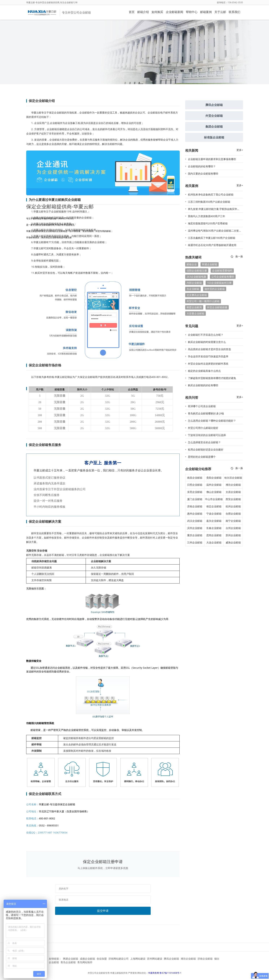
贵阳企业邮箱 (214, 478)
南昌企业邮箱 (195, 478)
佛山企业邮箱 (214, 492)
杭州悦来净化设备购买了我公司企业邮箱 (211, 194)
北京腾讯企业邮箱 (197, 295)
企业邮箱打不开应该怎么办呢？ (206, 335)
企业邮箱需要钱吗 (222, 270)
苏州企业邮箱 (233, 535)
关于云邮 (220, 12)
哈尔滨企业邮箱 (233, 478)
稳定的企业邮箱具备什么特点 (204, 371)
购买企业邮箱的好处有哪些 (203, 385)
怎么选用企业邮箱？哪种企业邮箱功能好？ (212, 421)
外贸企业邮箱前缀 (217, 307)
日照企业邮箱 (195, 485)
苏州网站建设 (155, 959)
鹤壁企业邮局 (194, 307)
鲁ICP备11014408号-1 (170, 973)
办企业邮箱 (193, 289)
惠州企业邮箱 (195, 514)
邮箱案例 (206, 12)
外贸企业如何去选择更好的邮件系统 (208, 364)
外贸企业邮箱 (214, 116)
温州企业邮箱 (214, 485)
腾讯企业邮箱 (214, 105)
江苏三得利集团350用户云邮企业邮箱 (209, 202)
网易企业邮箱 (71, 959)
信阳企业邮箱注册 (197, 270)
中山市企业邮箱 (214, 499)
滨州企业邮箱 (195, 528)
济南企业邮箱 (195, 506)
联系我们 (234, 12)
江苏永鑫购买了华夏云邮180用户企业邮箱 (212, 238)
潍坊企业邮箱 (233, 485)
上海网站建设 (138, 959)
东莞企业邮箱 (195, 492)
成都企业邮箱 (87, 959)
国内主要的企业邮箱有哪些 (203, 174)
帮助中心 (192, 12)
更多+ (240, 150)
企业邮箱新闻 (175, 12)
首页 (132, 12)
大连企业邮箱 (214, 542)
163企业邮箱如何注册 (219, 283)
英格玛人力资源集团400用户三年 (206, 216)
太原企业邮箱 (233, 492)
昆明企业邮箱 (214, 535)
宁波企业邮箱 (214, 514)
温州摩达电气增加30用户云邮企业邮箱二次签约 (213, 232)
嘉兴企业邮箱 (214, 521)
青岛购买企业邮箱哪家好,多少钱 (206, 413)
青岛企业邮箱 (68, 962)
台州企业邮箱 (233, 528)
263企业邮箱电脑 (196, 277)
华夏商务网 (154, 973)
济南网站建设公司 (119, 959)
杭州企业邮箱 (233, 506)
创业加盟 (102, 959)
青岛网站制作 (85, 962)
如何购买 (157, 12)
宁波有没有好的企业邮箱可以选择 (207, 435)
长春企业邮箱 (214, 528)
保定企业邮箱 (214, 506)
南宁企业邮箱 (233, 521)
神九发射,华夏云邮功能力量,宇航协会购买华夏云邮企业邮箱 (214, 210)
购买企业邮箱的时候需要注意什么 (207, 342)
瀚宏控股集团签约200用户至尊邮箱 (208, 223)
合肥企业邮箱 (233, 514)
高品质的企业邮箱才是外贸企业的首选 (209, 349)
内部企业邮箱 (194, 283)
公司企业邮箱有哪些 (223, 277)
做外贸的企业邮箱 (215, 289)
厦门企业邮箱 (195, 499)
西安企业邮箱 (233, 499)
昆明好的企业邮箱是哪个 (202, 457)
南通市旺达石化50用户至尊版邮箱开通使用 (212, 245)
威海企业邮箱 (233, 542)
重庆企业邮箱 (195, 535)
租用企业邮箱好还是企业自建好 (206, 449)
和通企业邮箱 (210, 264)
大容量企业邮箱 (195, 313)
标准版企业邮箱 (214, 137)
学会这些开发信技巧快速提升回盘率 (208, 356)
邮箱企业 (192, 264)
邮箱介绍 (143, 12)
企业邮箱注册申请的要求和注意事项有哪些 (212, 159)
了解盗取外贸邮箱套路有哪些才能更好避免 (212, 378)
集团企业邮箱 (214, 127)
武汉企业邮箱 (195, 521)
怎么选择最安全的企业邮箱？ (204, 442)
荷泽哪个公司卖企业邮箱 (202, 406)
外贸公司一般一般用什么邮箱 (203, 301)
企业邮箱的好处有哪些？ (202, 166)
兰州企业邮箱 (195, 542)
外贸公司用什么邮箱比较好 (203, 428)
